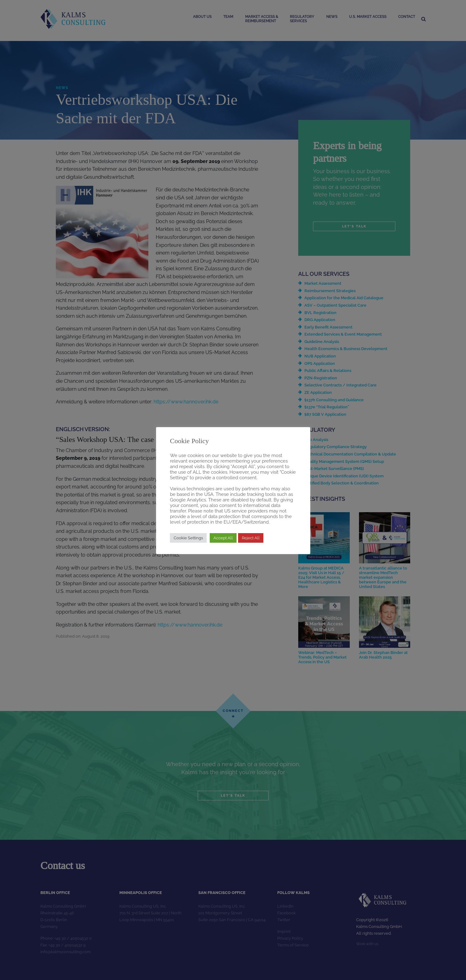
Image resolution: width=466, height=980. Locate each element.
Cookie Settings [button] (188, 538)
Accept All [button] (223, 538)
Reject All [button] (251, 538)
